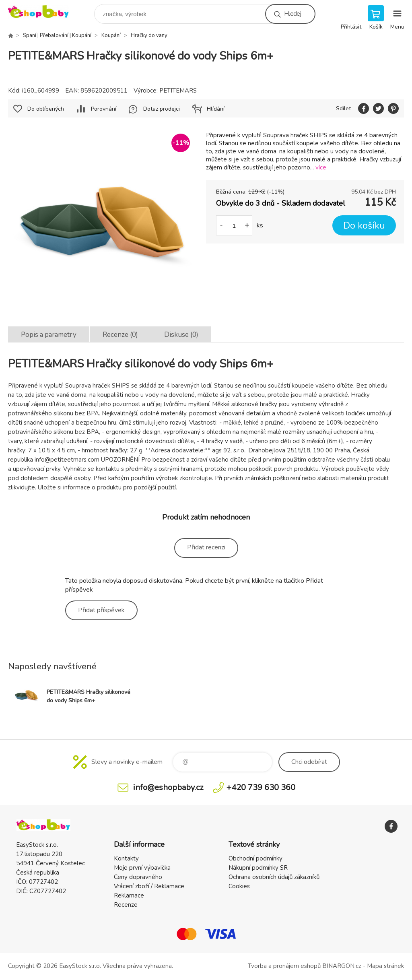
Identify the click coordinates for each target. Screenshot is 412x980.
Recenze (126, 905)
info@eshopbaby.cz (168, 787)
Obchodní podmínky (255, 858)
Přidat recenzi (206, 547)
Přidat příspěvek (101, 610)
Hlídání (216, 109)
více (321, 167)
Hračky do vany (149, 35)
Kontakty (126, 858)
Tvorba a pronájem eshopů (284, 966)
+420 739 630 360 (261, 787)
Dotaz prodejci (162, 109)
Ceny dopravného (138, 877)
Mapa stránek (385, 966)
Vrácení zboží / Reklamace (149, 886)
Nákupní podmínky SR (258, 868)
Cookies (239, 886)
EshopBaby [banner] (44, 12)
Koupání (111, 35)
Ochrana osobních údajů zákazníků (274, 877)
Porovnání (104, 109)
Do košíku (364, 226)
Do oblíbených (46, 109)
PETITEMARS (178, 91)
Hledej (293, 14)
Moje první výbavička (142, 868)
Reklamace (129, 895)
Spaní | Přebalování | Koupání (57, 35)
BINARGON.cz (342, 966)
